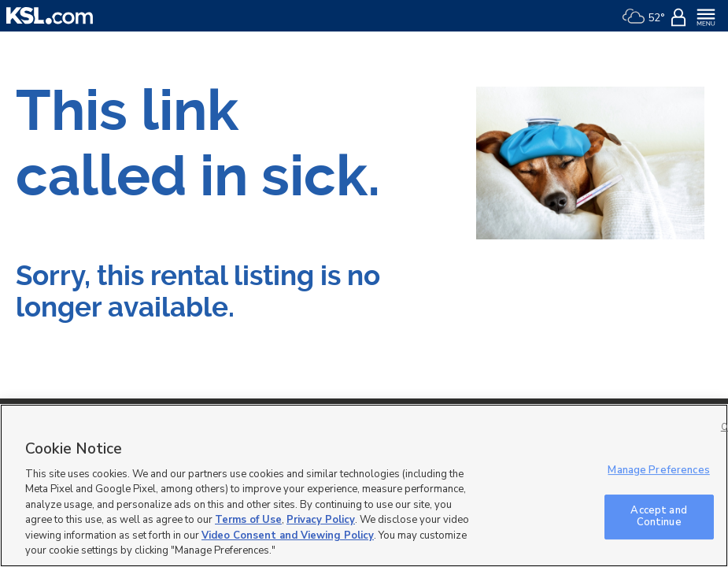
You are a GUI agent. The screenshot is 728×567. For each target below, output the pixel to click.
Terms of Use (248, 520)
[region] (364, 485)
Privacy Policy (321, 520)
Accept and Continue (658, 517)
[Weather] (643, 16)
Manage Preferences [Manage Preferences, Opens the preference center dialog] (658, 470)
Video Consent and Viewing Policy (288, 535)
